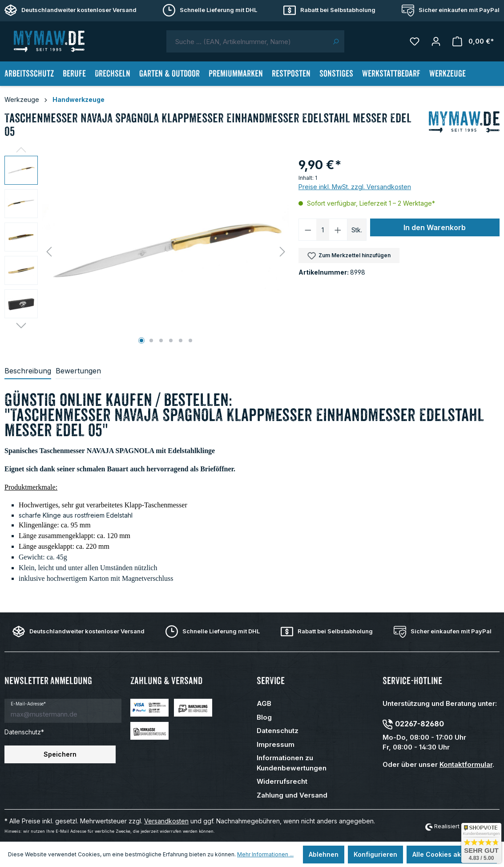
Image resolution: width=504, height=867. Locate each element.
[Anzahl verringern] (308, 230)
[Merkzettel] (415, 41)
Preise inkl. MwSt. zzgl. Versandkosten (355, 187)
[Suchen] (336, 41)
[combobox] (247, 41)
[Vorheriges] (49, 252)
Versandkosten (166, 821)
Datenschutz (278, 731)
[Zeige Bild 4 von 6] (171, 340)
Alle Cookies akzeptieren (452, 854)
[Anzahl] (323, 230)
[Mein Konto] (436, 41)
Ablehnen (324, 854)
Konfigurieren (375, 854)
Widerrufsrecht (282, 781)
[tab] (28, 371)
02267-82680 (419, 724)
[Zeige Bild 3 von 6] (161, 340)
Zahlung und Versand (292, 795)
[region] (147, 251)
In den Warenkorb (435, 227)
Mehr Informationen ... (265, 854)
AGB (264, 703)
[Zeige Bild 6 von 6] (190, 340)
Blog (264, 717)
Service (271, 681)
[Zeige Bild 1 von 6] (141, 340)
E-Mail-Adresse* (28, 704)
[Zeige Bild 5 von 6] (181, 340)
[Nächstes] (282, 252)
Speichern (60, 754)
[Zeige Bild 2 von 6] (151, 340)
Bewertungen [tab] (78, 371)
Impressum (276, 744)
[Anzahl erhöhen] (338, 230)
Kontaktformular (466, 764)
